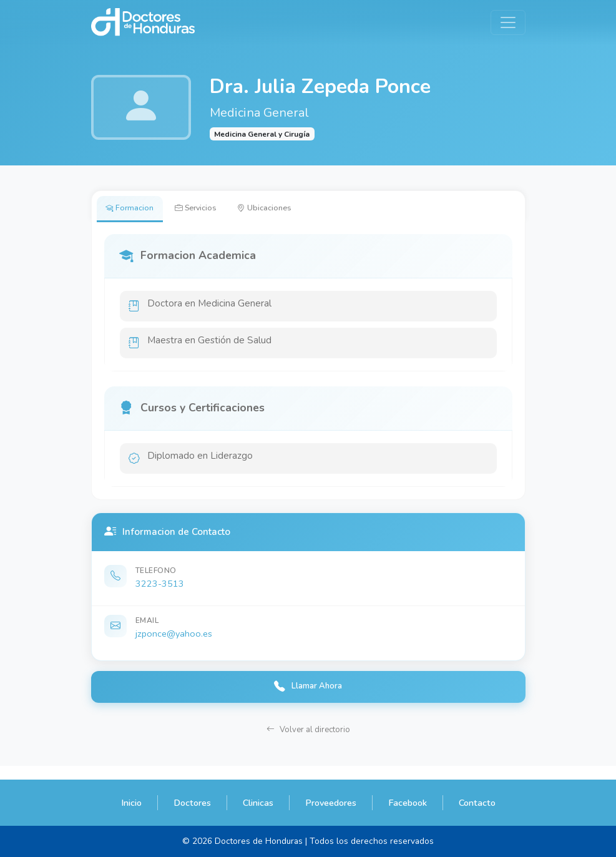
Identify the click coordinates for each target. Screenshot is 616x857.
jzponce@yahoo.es (174, 644)
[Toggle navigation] (508, 22)
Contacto (477, 803)
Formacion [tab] (134, 210)
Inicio (131, 803)
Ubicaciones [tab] (286, 210)
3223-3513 (160, 594)
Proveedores (331, 803)
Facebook (408, 803)
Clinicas (258, 803)
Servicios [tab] (208, 210)
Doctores (192, 803)
